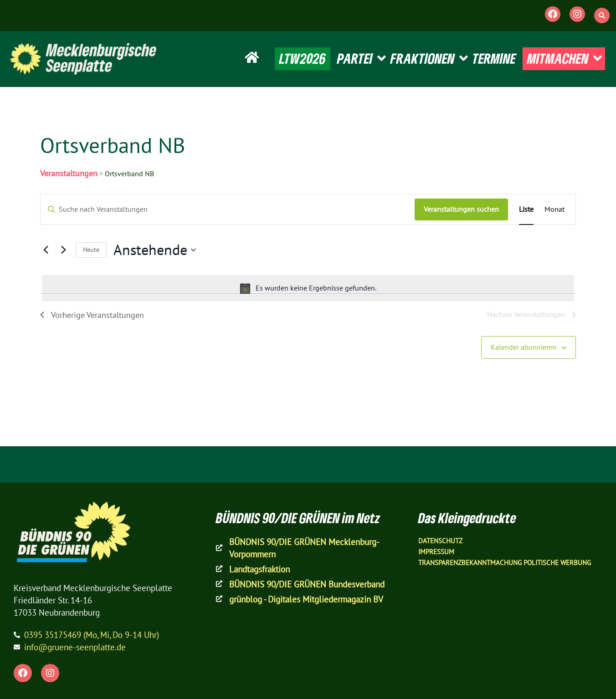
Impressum (436, 552)
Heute (91, 250)
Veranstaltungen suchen (461, 209)
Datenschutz (440, 541)
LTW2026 (303, 58)
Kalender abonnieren (524, 347)
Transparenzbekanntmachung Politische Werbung (505, 563)
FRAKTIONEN (429, 59)
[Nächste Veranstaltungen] (63, 250)
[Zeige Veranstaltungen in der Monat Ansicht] (554, 209)
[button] (602, 15)
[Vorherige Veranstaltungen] (46, 250)
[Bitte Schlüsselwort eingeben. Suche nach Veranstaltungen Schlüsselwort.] (228, 209)
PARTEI (362, 59)
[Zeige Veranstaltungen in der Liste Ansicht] (526, 209)
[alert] (308, 288)
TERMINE (494, 58)
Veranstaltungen (69, 173)
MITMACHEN (565, 59)
